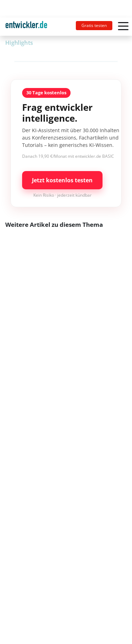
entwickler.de (26, 28)
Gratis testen (94, 25)
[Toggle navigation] (29, 27)
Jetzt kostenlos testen (62, 180)
